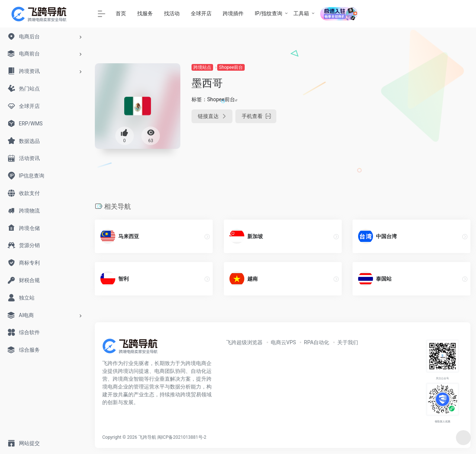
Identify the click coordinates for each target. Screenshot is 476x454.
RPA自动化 (316, 342)
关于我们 (348, 342)
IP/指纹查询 (268, 13)
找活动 (172, 13)
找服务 (145, 13)
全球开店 (201, 13)
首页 (121, 13)
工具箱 (301, 13)
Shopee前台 (231, 67)
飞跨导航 (147, 437)
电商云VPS (283, 342)
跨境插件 (233, 13)
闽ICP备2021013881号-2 (182, 437)
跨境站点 (202, 67)
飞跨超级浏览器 (244, 342)
